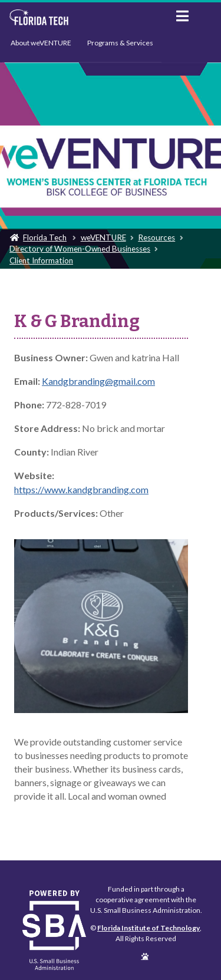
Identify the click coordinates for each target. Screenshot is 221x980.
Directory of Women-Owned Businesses (80, 249)
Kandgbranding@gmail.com (98, 381)
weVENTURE (103, 237)
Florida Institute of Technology (83, 18)
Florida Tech (45, 237)
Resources (156, 237)
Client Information (41, 260)
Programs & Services (120, 43)
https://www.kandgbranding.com (81, 489)
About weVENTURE (41, 43)
